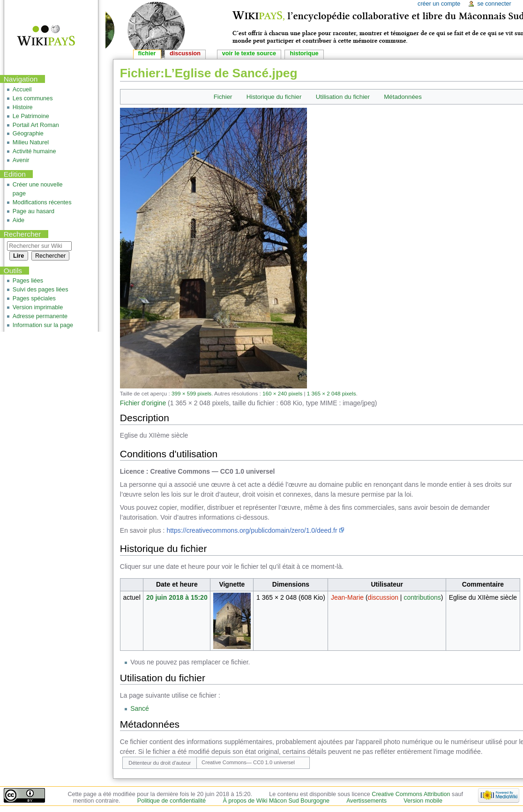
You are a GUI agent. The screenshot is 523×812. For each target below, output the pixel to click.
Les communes (33, 98)
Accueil (22, 89)
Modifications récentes (42, 202)
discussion (383, 597)
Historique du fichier (274, 97)
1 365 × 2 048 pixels (332, 393)
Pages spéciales (34, 298)
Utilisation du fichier (343, 97)
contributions (422, 597)
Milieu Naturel (31, 142)
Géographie (28, 134)
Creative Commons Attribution (411, 794)
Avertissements (366, 801)
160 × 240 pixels (282, 393)
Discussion (185, 53)
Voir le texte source (249, 53)
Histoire (23, 107)
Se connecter (494, 4)
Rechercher (22, 234)
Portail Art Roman (36, 125)
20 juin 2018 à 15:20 (177, 597)
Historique (304, 53)
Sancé (140, 708)
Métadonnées (403, 97)
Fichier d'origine (143, 403)
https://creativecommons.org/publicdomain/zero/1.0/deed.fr (252, 530)
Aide (19, 220)
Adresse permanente (40, 316)
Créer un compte (439, 4)
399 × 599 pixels (191, 393)
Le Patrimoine (31, 116)
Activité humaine (34, 151)
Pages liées (28, 281)
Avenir (21, 160)
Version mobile (423, 801)
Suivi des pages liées (41, 290)
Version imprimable (38, 307)
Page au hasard (34, 211)
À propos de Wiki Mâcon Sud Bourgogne (276, 801)
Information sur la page (43, 325)
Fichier (223, 97)
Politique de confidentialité (172, 801)
